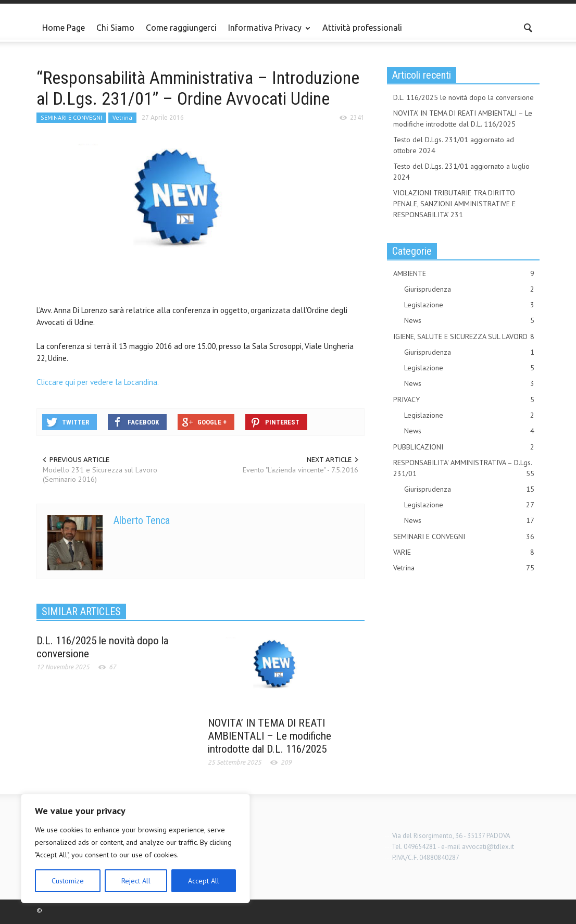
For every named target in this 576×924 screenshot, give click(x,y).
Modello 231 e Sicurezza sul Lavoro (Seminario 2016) (100, 475)
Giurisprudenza (469, 289)
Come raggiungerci (181, 28)
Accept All (204, 881)
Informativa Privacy (266, 32)
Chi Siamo (115, 28)
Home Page (64, 28)
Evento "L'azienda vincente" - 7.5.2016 (300, 470)
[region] (135, 848)
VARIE (464, 552)
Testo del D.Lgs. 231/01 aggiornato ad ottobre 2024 (454, 145)
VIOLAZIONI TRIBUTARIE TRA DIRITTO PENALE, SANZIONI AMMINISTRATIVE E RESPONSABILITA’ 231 (454, 204)
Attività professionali (362, 28)
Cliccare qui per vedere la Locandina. (98, 382)
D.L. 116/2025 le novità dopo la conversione (464, 97)
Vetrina (122, 117)
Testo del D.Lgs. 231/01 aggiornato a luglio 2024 (461, 172)
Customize (68, 881)
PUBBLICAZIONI (464, 447)
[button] (529, 27)
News (469, 321)
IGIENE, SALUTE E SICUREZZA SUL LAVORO (464, 337)
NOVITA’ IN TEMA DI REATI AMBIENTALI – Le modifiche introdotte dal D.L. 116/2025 (270, 736)
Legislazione (469, 305)
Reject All (136, 881)
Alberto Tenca (142, 520)
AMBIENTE (464, 274)
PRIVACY (464, 400)
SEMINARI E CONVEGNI (71, 117)
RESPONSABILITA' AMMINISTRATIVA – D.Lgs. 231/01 (464, 469)
